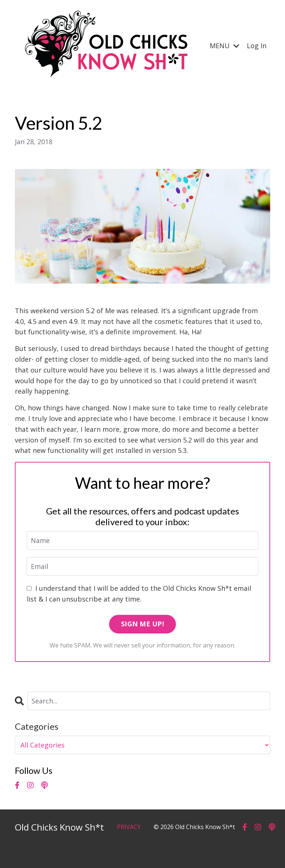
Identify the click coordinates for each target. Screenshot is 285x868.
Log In (257, 46)
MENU (225, 46)
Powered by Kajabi (248, 849)
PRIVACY (129, 827)
